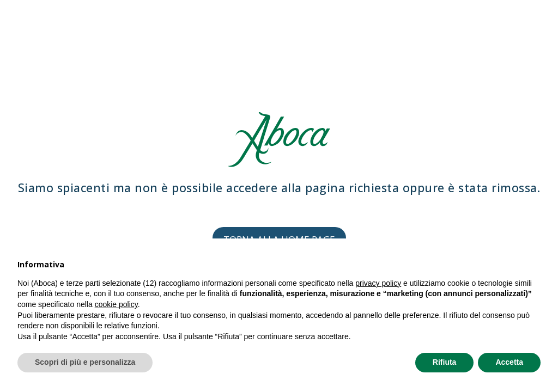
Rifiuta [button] (445, 362)
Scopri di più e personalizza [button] (85, 362)
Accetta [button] (509, 362)
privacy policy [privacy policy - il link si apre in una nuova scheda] (378, 283)
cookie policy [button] (116, 304)
